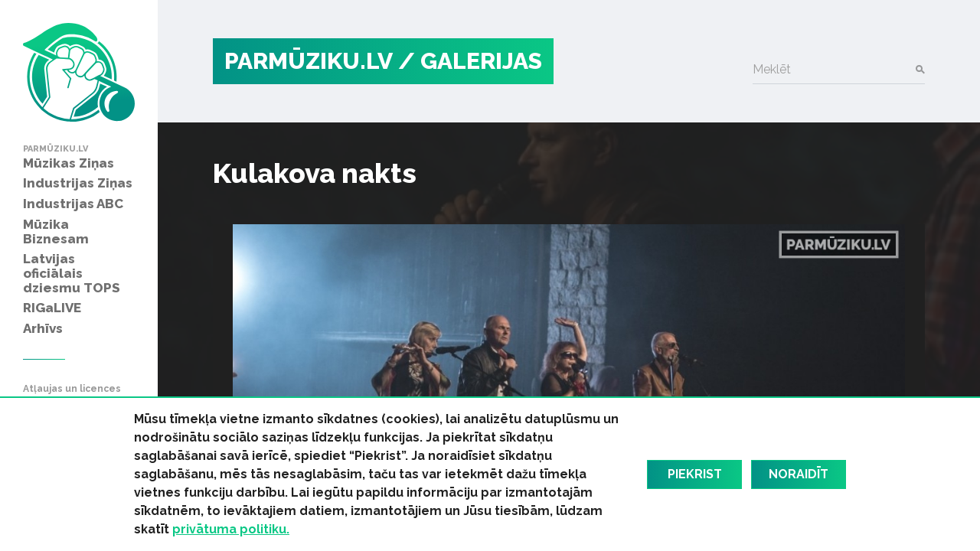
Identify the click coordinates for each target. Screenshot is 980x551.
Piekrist (695, 474)
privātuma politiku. (231, 529)
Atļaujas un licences (72, 389)
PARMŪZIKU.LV (309, 61)
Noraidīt (799, 474)
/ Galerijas (470, 61)
